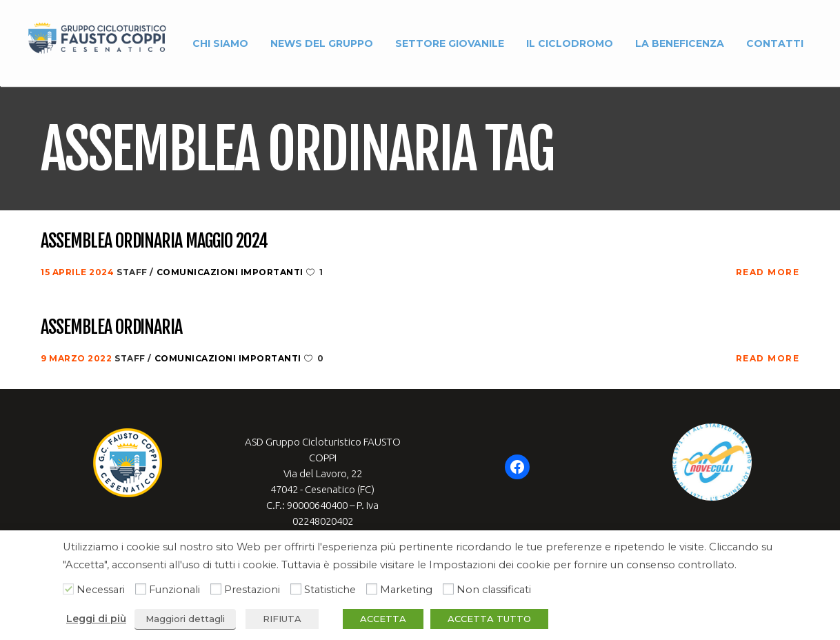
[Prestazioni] (216, 589)
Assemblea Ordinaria (111, 328)
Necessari (101, 590)
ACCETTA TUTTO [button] (489, 619)
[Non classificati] (448, 589)
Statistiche (330, 590)
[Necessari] (68, 589)
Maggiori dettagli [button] (185, 619)
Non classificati (494, 590)
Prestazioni (252, 590)
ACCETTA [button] (383, 619)
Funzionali (174, 590)
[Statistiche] (296, 589)
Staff (133, 272)
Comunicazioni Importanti (230, 272)
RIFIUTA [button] (282, 619)
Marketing (406, 590)
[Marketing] (372, 589)
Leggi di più (96, 619)
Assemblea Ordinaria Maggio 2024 (154, 241)
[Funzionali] (141, 589)
